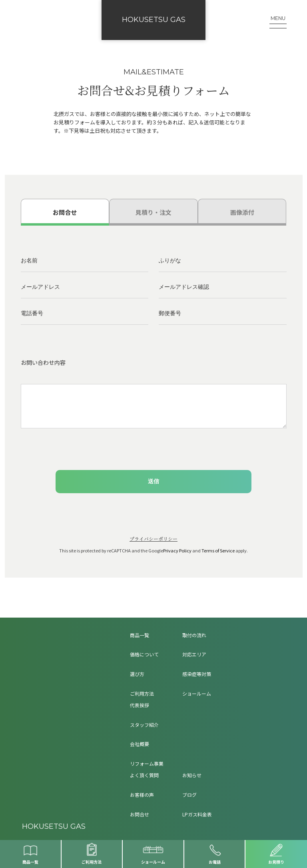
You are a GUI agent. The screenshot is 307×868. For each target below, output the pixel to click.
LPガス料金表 (197, 814)
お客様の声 (142, 795)
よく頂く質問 (144, 775)
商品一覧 (30, 862)
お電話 (215, 862)
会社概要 (140, 744)
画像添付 (242, 212)
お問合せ (65, 212)
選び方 (137, 674)
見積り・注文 (153, 212)
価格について (144, 654)
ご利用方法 (92, 862)
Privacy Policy (177, 550)
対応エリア (194, 654)
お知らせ (192, 775)
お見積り (276, 862)
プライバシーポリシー (153, 539)
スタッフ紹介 (144, 725)
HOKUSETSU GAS (154, 20)
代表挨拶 (140, 705)
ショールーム (153, 862)
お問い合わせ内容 (43, 362)
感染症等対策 (197, 674)
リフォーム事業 (147, 763)
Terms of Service (218, 550)
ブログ (189, 795)
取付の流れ (194, 635)
